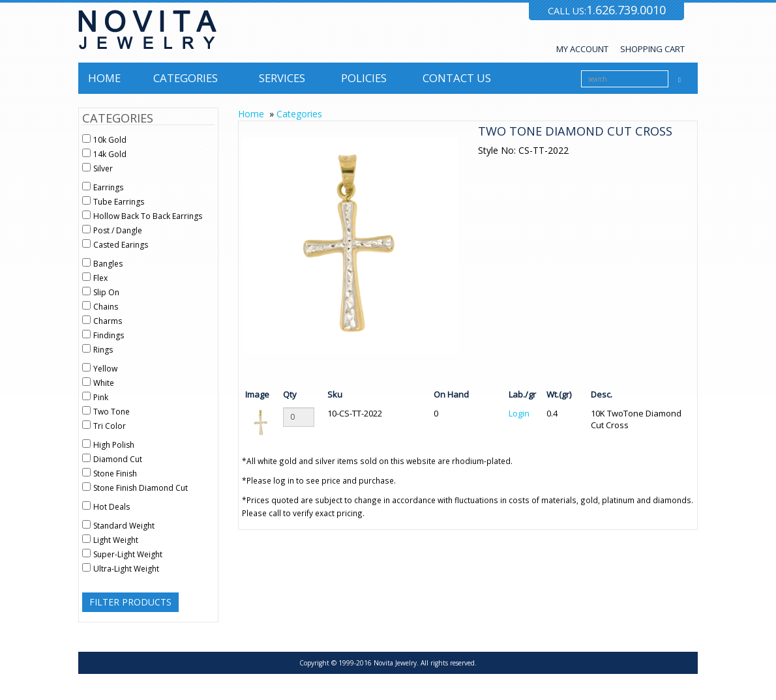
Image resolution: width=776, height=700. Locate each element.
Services (282, 78)
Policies (364, 78)
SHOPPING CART (652, 49)
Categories (186, 78)
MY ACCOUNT (582, 49)
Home (104, 78)
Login (519, 413)
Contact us (457, 78)
